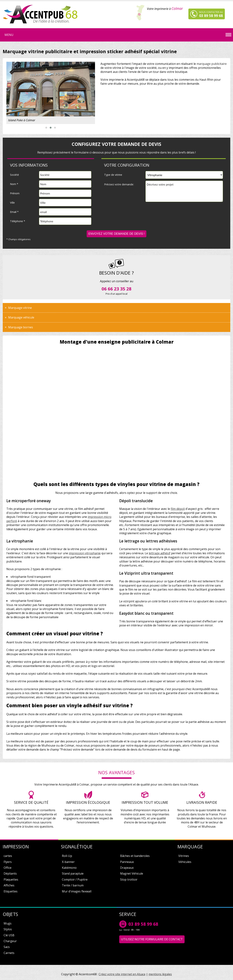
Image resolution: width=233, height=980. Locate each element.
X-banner (68, 862)
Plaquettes (11, 879)
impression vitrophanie (85, 553)
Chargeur (10, 941)
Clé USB (9, 935)
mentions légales (160, 974)
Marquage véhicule (21, 317)
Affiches (9, 885)
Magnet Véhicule (132, 873)
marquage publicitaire (212, 64)
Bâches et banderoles (135, 856)
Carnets (9, 953)
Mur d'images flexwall (77, 891)
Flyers (8, 862)
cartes (8, 856)
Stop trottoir (129, 879)
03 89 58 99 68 (143, 924)
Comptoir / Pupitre (75, 879)
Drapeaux (127, 868)
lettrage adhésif (160, 553)
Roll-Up (67, 856)
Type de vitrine (113, 175)
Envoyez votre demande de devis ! (117, 234)
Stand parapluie (73, 873)
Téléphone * (18, 221)
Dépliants (10, 873)
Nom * (14, 184)
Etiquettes (11, 891)
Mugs (8, 923)
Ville (12, 203)
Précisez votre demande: (119, 184)
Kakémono (69, 868)
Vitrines (184, 856)
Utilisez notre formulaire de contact (152, 939)
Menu (9, 35)
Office (8, 868)
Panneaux (127, 862)
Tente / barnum (73, 885)
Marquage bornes (21, 327)
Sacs (7, 947)
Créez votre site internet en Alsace (122, 974)
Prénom (15, 193)
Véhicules (185, 862)
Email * (14, 212)
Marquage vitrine (20, 308)
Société (14, 175)
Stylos (8, 929)
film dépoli (178, 509)
